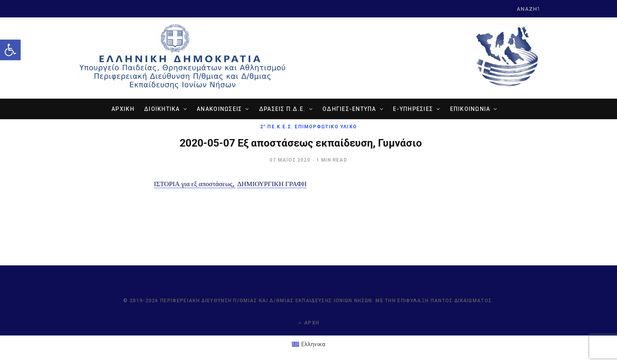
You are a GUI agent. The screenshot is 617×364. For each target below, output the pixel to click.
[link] (10, 50)
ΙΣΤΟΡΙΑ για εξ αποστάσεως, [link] (195, 184)
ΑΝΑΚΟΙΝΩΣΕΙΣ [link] (219, 109)
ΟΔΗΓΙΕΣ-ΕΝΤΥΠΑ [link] (349, 109)
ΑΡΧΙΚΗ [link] (123, 109)
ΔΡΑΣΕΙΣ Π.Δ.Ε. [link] (282, 109)
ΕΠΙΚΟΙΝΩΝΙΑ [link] (470, 109)
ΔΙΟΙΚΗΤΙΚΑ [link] (162, 109)
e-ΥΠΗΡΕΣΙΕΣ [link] (413, 109)
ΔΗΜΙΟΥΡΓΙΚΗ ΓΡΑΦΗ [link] (272, 184)
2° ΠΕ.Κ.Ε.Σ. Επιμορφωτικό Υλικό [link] (308, 126)
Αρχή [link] (308, 323)
